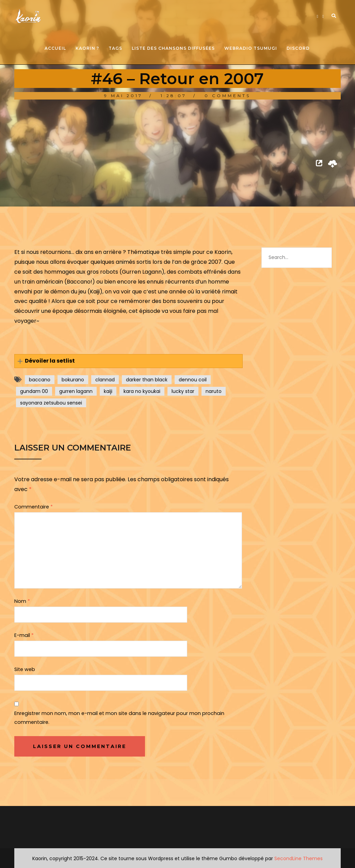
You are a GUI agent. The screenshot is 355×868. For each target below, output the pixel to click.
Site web (25, 669)
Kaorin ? (87, 48)
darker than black (147, 380)
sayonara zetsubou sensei (51, 403)
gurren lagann (76, 391)
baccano (40, 380)
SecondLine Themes (298, 858)
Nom (22, 601)
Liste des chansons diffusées (173, 48)
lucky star (183, 391)
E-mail (24, 635)
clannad (105, 380)
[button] (129, 361)
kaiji (108, 391)
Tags (115, 48)
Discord (298, 48)
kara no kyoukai (142, 391)
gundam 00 (34, 391)
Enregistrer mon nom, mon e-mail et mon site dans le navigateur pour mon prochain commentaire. (119, 718)
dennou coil (193, 380)
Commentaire (34, 507)
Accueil (55, 48)
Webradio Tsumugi (251, 48)
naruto (214, 391)
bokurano (73, 380)
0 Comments (228, 96)
